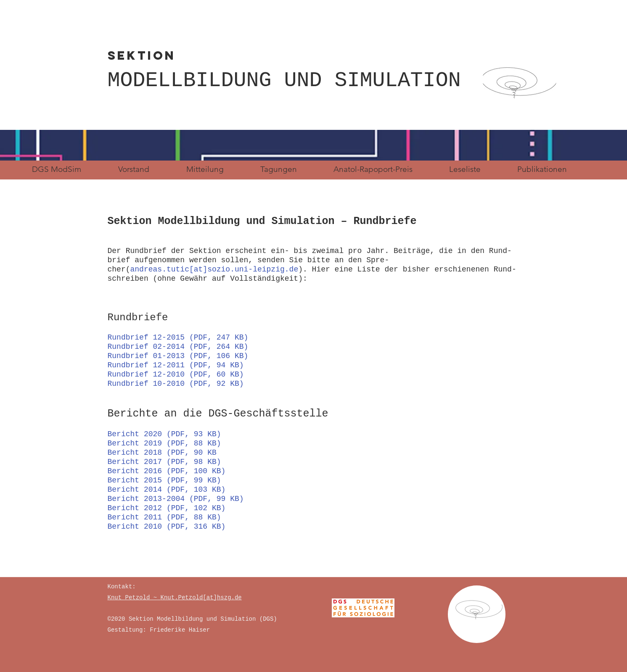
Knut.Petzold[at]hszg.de (201, 598)
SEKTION (210, 55)
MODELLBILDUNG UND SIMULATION (284, 80)
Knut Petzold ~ (132, 598)
